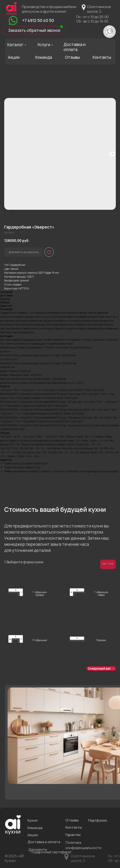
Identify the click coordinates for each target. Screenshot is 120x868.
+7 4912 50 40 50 (38, 20)
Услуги (44, 45)
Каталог (15, 45)
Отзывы (72, 57)
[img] (13, 20)
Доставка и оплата (75, 47)
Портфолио (98, 820)
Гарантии (73, 835)
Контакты (102, 57)
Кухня (32, 820)
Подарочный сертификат (51, 852)
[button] (34, 31)
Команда (44, 57)
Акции (14, 57)
